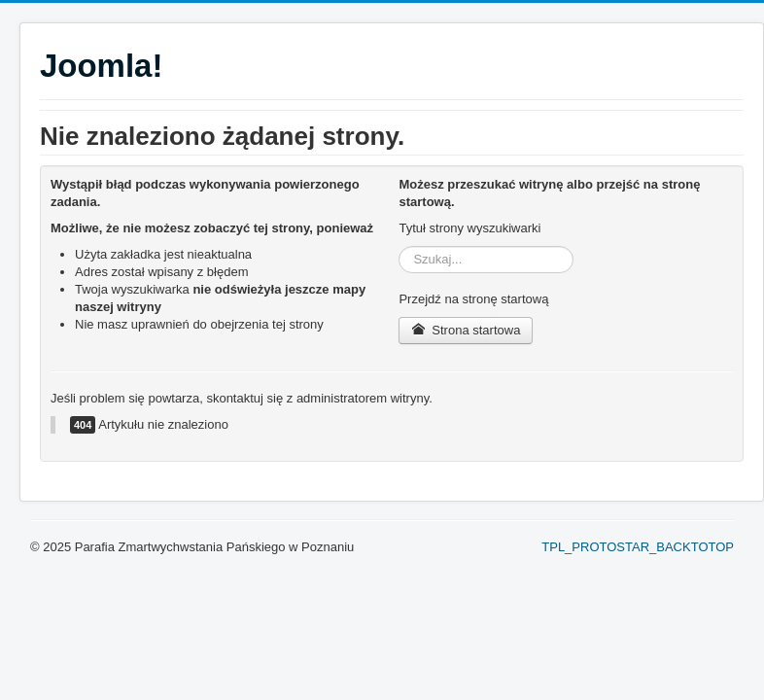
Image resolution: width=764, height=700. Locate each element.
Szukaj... (399, 246)
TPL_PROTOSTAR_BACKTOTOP (638, 547)
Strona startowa (466, 330)
